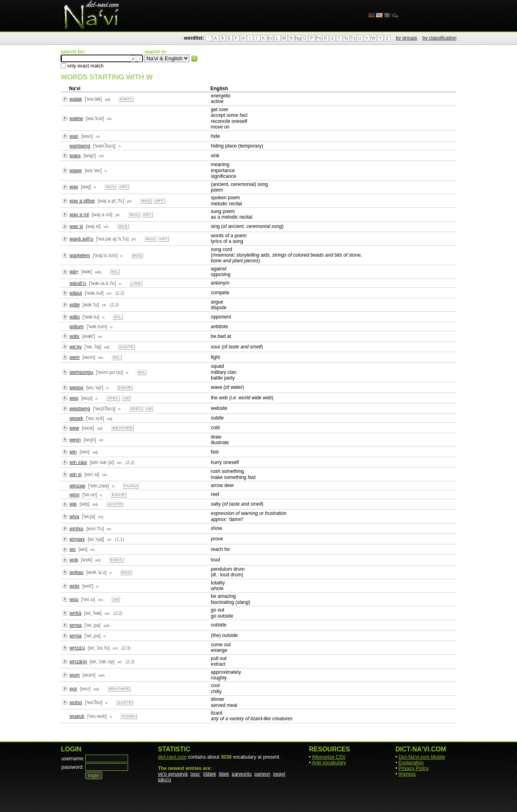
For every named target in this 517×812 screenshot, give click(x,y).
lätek (224, 774)
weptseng (80, 409)
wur (73, 689)
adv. (107, 625)
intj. (101, 517)
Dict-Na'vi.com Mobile (422, 757)
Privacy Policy (414, 768)
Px (318, 38)
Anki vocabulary (329, 763)
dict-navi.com (172, 757)
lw (126, 398)
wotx (75, 586)
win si (76, 475)
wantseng (80, 146)
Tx (353, 38)
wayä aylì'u (81, 239)
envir (125, 388)
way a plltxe (82, 201)
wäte (75, 305)
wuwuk (77, 716)
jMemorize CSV (329, 757)
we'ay (76, 347)
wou (74, 599)
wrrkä (75, 613)
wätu (75, 317)
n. (120, 146)
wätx (75, 336)
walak (76, 99)
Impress (407, 774)
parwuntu (242, 774)
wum (75, 675)
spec (113, 398)
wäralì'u (78, 283)
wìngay (77, 539)
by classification (439, 38)
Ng (298, 38)
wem (75, 357)
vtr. (98, 136)
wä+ (74, 272)
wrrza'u (77, 648)
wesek (76, 418)
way (74, 187)
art (124, 187)
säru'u (164, 780)
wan (74, 136)
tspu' (195, 774)
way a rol (79, 215)
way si (76, 226)
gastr (126, 347)
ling (136, 283)
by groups (407, 38)
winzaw (77, 486)
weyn (75, 440)
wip (73, 504)
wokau (77, 572)
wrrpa (76, 625)
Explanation (411, 763)
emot (126, 99)
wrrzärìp (78, 662)
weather (123, 428)
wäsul (76, 293)
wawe (76, 171)
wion (75, 495)
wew (74, 428)
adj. (108, 99)
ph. (130, 201)
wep (74, 398)
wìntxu (77, 529)
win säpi (78, 462)
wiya (74, 517)
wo (73, 549)
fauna (131, 486)
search (194, 59)
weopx (77, 388)
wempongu (81, 372)
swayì (279, 774)
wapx (75, 156)
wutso (76, 702)
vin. (110, 119)
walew (76, 118)
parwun (262, 774)
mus (110, 187)
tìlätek (210, 774)
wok (74, 560)
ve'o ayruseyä (173, 774)
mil (115, 272)
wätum (77, 327)
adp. (98, 272)
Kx (270, 38)
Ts (346, 38)
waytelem (80, 255)
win (73, 452)
